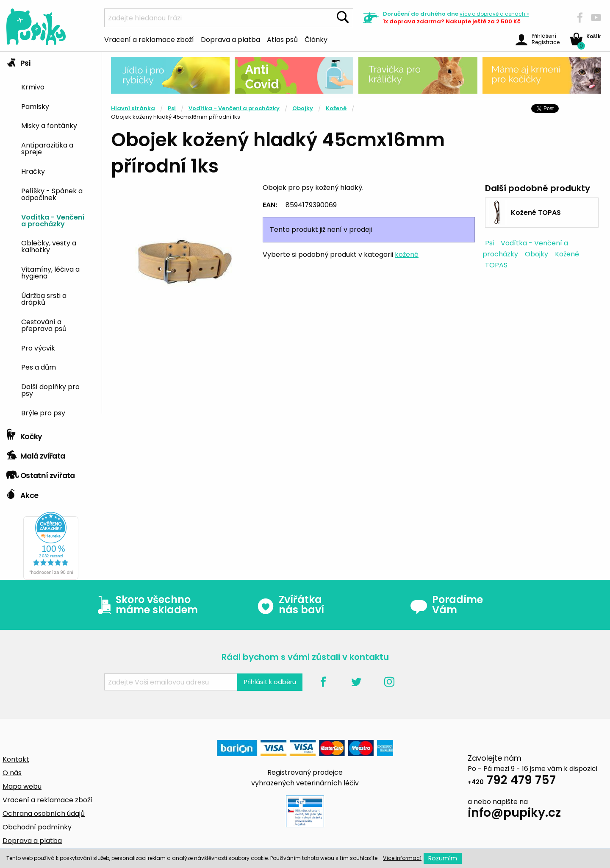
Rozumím (443, 858)
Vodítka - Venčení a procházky (53, 220)
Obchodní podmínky (37, 827)
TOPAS (496, 265)
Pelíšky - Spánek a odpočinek (52, 194)
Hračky (33, 171)
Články (316, 39)
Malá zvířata (36, 454)
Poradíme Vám (446, 605)
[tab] (51, 238)
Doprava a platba (230, 39)
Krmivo (33, 86)
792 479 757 (512, 781)
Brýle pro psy (43, 412)
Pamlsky (35, 106)
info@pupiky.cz (514, 814)
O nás (12, 773)
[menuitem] (58, 86)
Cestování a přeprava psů (44, 325)
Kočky (24, 434)
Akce (22, 493)
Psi (18, 61)
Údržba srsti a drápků (44, 298)
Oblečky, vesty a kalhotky (49, 246)
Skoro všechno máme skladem (146, 605)
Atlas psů (282, 39)
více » (494, 14)
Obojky (303, 108)
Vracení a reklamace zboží (149, 39)
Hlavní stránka (133, 108)
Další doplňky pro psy (50, 389)
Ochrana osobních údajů (44, 814)
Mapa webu (22, 786)
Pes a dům (39, 367)
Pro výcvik (38, 348)
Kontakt (16, 759)
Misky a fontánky (49, 125)
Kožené (336, 108)
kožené (407, 255)
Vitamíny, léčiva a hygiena (50, 272)
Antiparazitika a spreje (47, 148)
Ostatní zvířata (41, 473)
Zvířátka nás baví (290, 605)
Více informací (402, 858)
